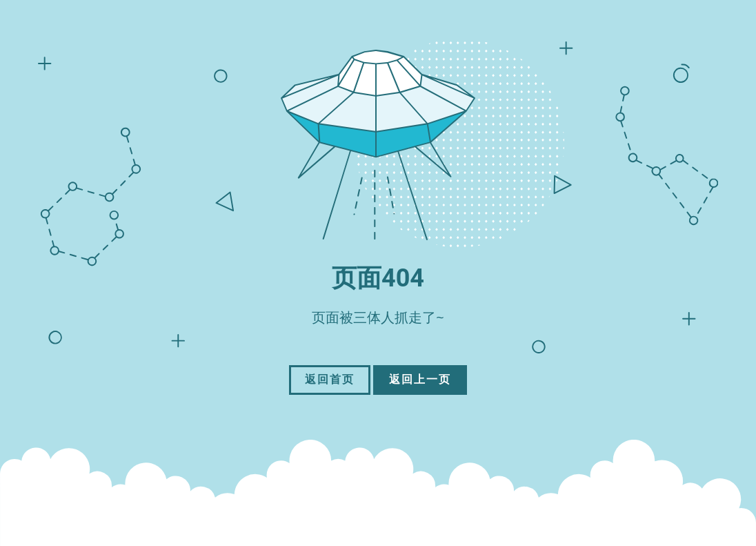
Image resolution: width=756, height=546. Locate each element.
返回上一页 (420, 379)
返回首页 (330, 379)
